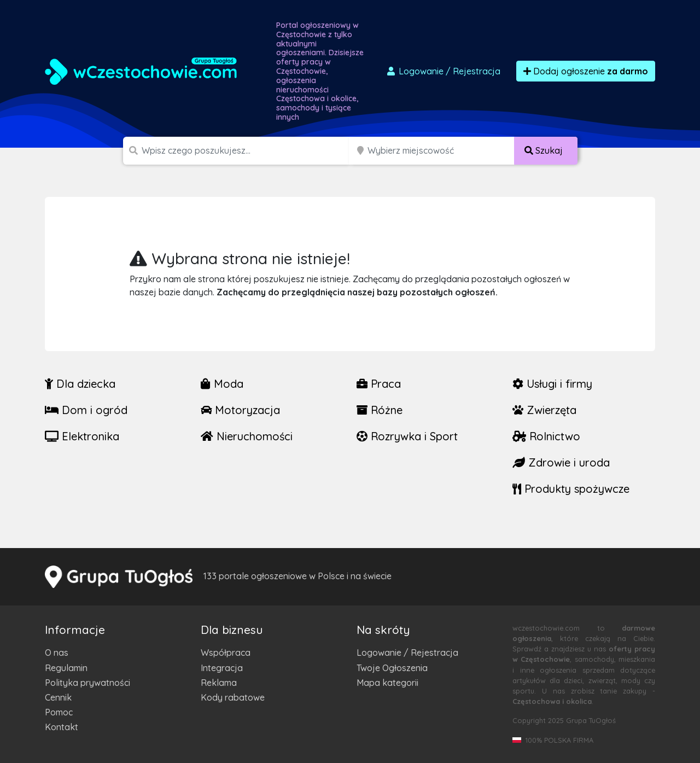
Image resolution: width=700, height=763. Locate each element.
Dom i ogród (86, 410)
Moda (222, 384)
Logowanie (443, 71)
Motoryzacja (240, 410)
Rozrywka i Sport (407, 436)
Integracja (222, 668)
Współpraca (226, 653)
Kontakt (62, 727)
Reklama (219, 683)
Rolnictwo (546, 436)
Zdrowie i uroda (561, 462)
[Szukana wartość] (246, 151)
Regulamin (66, 668)
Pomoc (59, 712)
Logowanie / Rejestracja (407, 653)
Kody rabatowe (233, 697)
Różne (380, 410)
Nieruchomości (247, 436)
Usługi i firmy (552, 384)
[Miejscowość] (441, 151)
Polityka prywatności (87, 683)
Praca (379, 384)
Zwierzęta (544, 410)
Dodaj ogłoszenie (586, 71)
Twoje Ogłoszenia (392, 668)
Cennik (58, 697)
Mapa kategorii (387, 683)
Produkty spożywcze (571, 489)
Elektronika (82, 436)
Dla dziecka (80, 384)
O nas (57, 653)
